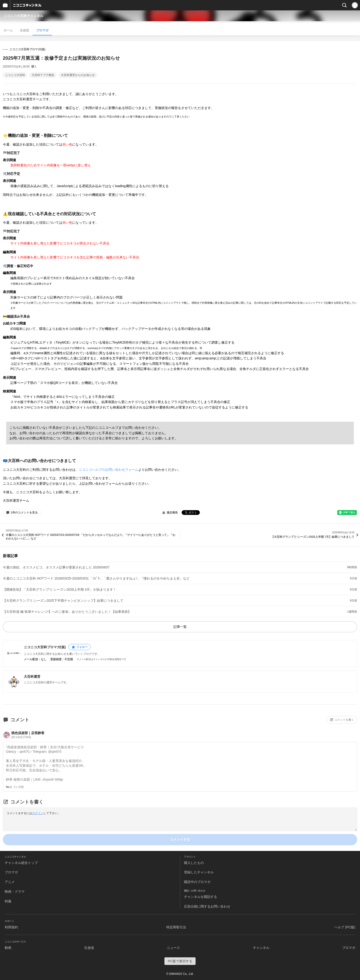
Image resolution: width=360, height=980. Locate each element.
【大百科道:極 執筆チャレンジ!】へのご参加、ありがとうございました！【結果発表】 (67, 612)
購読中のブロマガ (197, 882)
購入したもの (194, 863)
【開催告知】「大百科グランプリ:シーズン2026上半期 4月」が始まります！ (60, 589)
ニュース (173, 948)
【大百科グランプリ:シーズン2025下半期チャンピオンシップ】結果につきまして (63, 601)
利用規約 (11, 927)
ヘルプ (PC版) (345, 927)
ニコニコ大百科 (15, 75)
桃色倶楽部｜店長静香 (28, 735)
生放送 (24, 30)
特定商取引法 (176, 927)
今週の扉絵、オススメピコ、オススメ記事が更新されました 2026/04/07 (56, 567)
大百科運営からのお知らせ (78, 75)
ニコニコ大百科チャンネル (24, 16)
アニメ (10, 882)
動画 (8, 948)
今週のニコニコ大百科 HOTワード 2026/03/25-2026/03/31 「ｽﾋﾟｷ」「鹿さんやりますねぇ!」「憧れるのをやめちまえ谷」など (96, 578)
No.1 (9, 787)
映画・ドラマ (15, 892)
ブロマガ (42, 30)
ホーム (8, 30)
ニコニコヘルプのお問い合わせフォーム (109, 470)
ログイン (38, 813)
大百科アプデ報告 (43, 75)
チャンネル (261, 948)
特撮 (8, 901)
